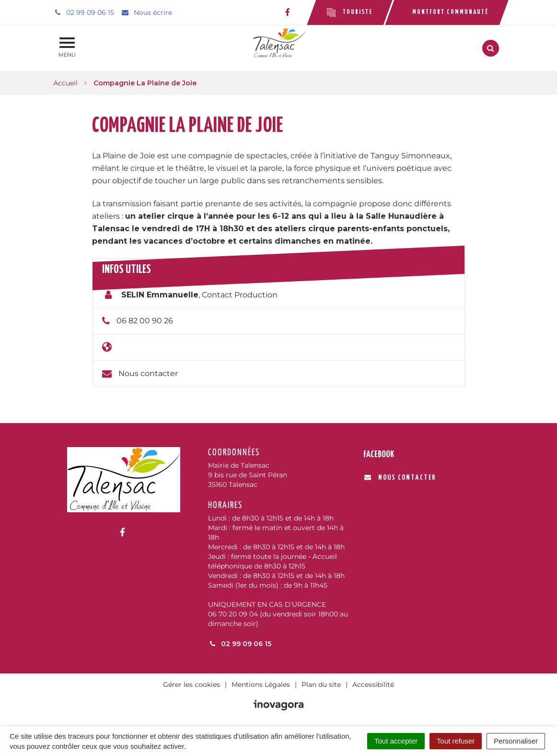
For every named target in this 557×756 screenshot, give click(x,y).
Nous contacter (148, 373)
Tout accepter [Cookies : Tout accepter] (396, 741)
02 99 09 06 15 (240, 644)
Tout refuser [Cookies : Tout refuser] (456, 741)
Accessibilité (373, 685)
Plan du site (321, 685)
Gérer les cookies (191, 685)
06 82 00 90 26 (145, 321)
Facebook (379, 455)
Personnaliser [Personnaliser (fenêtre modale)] (516, 741)
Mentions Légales (261, 685)
